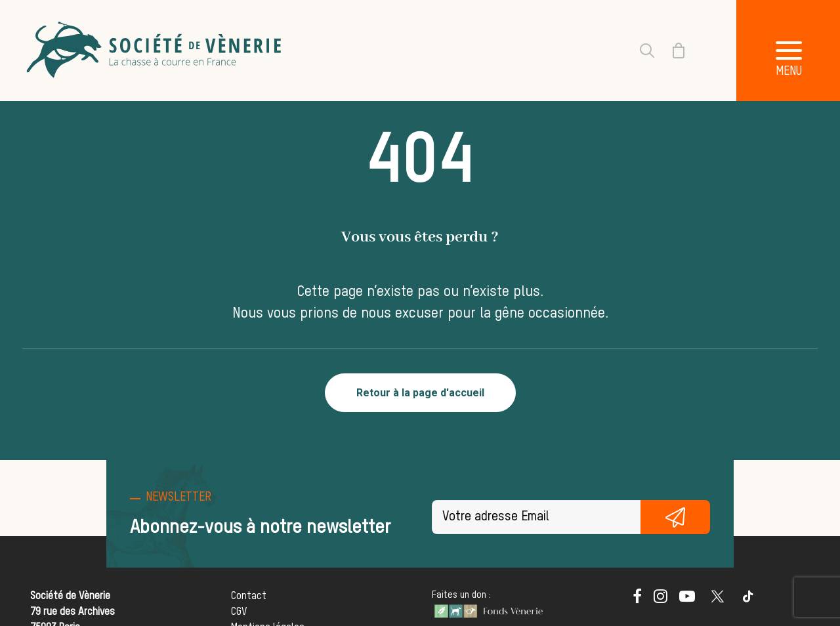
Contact (249, 596)
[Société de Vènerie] (156, 51)
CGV (239, 612)
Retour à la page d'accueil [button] (420, 393)
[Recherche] (639, 51)
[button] (637, 600)
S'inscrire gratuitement (675, 517)
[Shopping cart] (671, 51)
